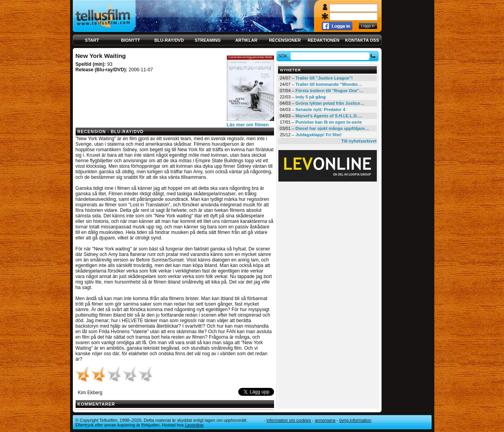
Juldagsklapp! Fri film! (318, 135)
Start (92, 40)
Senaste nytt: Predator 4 (320, 109)
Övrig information (355, 420)
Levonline (194, 425)
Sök (284, 56)
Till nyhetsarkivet (359, 141)
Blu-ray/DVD (169, 40)
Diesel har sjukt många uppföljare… (332, 128)
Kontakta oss (362, 40)
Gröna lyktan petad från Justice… (330, 103)
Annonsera (325, 420)
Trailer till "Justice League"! (324, 78)
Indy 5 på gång (310, 97)
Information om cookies (289, 420)
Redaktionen (323, 40)
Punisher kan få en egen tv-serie (329, 122)
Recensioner (285, 40)
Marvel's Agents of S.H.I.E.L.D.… (329, 116)
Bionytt (130, 40)
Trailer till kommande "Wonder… (329, 84)
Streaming (208, 40)
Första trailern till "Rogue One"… (329, 91)
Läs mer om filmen (248, 125)
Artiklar (246, 40)
